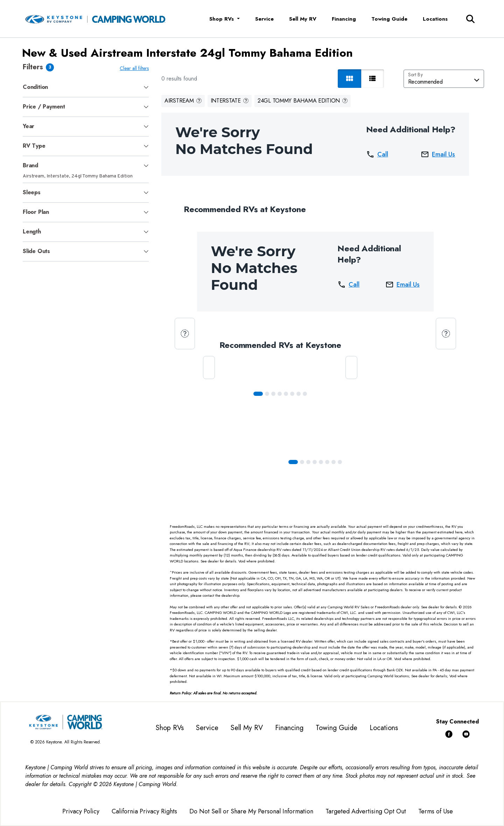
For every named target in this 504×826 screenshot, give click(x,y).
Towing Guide (389, 19)
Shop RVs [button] (222, 19)
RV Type (34, 146)
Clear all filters (134, 68)
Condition (35, 87)
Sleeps (32, 192)
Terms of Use (436, 811)
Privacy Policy (81, 811)
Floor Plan (36, 212)
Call (377, 154)
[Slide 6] (299, 394)
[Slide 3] (280, 394)
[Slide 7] (305, 394)
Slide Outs (36, 251)
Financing (344, 19)
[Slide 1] (267, 394)
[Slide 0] (258, 394)
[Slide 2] (273, 394)
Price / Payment (44, 107)
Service (264, 19)
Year (29, 126)
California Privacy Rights (144, 811)
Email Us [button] (438, 154)
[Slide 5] (292, 394)
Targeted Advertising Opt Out (366, 811)
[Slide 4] (286, 394)
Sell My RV (303, 19)
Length (32, 232)
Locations (435, 19)
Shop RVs (170, 728)
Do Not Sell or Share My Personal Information (251, 811)
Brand (30, 165)
